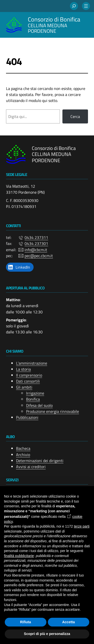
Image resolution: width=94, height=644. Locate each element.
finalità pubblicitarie (19, 556)
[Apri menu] (86, 6)
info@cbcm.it (36, 249)
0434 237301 (36, 243)
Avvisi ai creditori (31, 467)
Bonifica (33, 399)
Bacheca (23, 448)
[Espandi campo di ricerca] (74, 6)
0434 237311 (36, 237)
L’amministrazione (32, 363)
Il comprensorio (29, 375)
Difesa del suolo (39, 405)
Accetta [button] (69, 622)
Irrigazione (35, 393)
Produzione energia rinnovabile (53, 411)
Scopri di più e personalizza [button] (47, 634)
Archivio (23, 454)
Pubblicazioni (27, 417)
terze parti (82, 526)
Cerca (75, 116)
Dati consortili (28, 381)
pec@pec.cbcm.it (39, 256)
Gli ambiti (24, 387)
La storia (23, 369)
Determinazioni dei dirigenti (40, 461)
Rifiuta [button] (26, 622)
